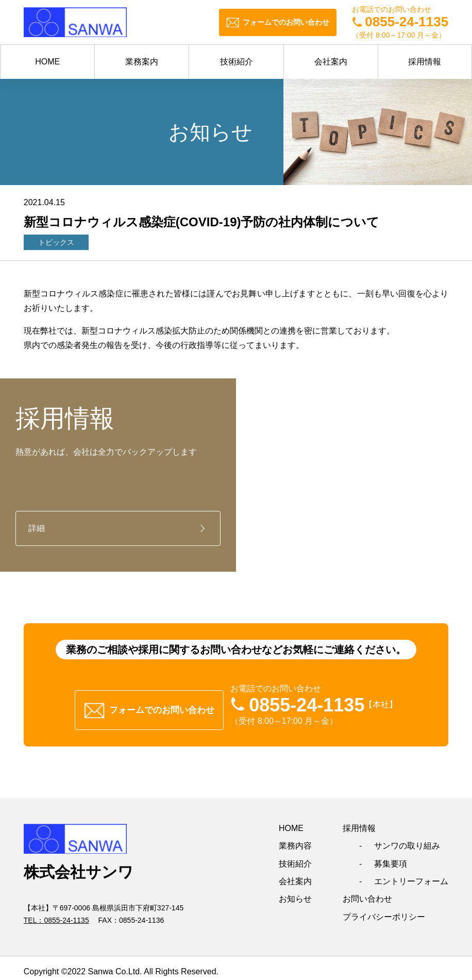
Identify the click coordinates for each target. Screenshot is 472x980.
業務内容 (295, 838)
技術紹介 (237, 62)
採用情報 (425, 62)
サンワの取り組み (407, 838)
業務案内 (142, 62)
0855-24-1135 (66, 913)
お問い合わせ (367, 892)
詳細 (37, 528)
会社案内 (331, 62)
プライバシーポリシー (384, 909)
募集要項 (391, 856)
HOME (47, 62)
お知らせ (295, 892)
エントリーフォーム (411, 874)
